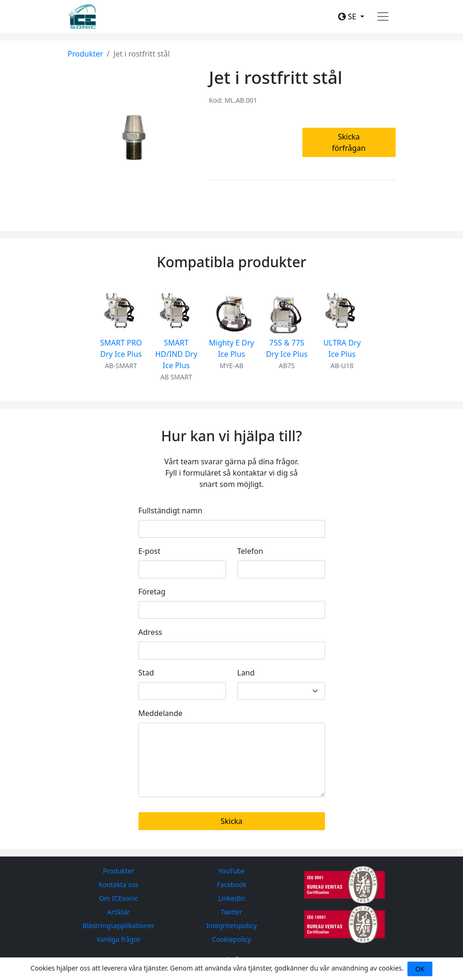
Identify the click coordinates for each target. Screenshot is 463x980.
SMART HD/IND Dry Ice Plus (176, 354)
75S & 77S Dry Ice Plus (287, 348)
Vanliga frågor (118, 939)
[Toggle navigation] (383, 16)
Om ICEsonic (118, 898)
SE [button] (348, 16)
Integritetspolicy (231, 926)
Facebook (231, 885)
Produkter (85, 54)
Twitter (232, 912)
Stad (146, 673)
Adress (150, 632)
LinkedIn (231, 898)
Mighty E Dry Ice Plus (232, 348)
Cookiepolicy (231, 939)
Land (246, 673)
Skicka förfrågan (349, 142)
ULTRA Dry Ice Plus (342, 348)
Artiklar (118, 912)
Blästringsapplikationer (118, 926)
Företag (152, 592)
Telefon (250, 551)
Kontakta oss (118, 885)
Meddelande (161, 713)
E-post (150, 551)
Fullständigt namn (171, 511)
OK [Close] (420, 969)
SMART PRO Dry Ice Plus (121, 348)
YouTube (231, 871)
